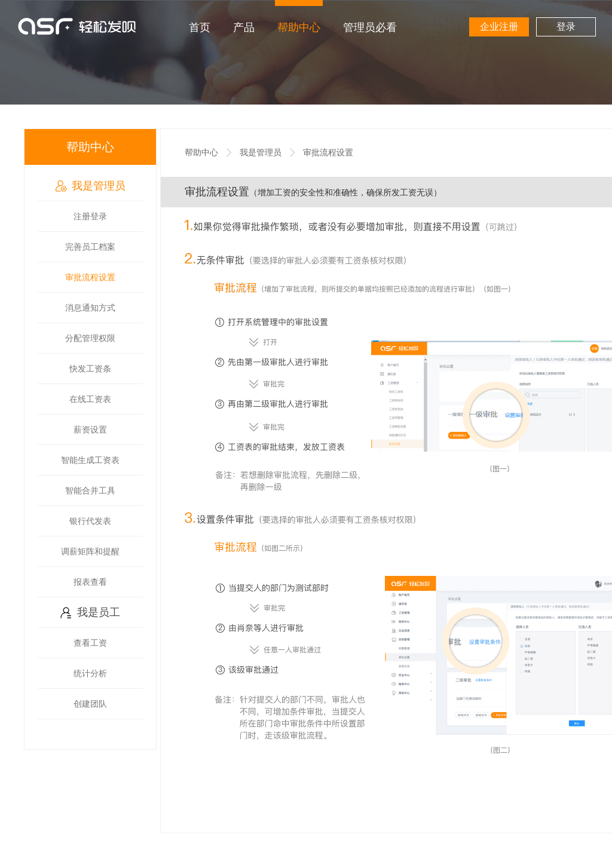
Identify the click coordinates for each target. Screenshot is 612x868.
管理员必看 (370, 27)
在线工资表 (90, 399)
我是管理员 (90, 186)
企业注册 (499, 27)
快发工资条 (90, 369)
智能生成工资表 (90, 460)
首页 (200, 27)
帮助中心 (299, 27)
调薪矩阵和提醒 (90, 551)
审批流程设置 (90, 277)
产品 (244, 27)
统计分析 (90, 673)
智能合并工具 (90, 490)
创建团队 (90, 704)
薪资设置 (90, 430)
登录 (566, 27)
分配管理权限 (90, 338)
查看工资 (90, 643)
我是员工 (90, 612)
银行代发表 (90, 521)
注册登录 (90, 216)
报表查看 (90, 582)
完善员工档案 (90, 247)
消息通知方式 (90, 308)
